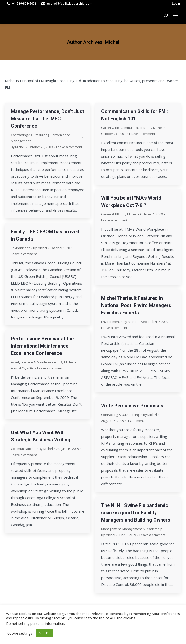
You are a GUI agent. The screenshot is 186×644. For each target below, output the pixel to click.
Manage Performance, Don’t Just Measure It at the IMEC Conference (47, 119)
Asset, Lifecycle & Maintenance (34, 362)
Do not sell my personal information (35, 623)
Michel (112, 42)
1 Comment (136, 421)
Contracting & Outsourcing (30, 135)
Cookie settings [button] (20, 633)
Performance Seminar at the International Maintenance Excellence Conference (42, 346)
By (18, 147)
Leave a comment (69, 147)
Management (111, 529)
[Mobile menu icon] (176, 15)
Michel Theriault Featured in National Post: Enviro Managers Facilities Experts (136, 305)
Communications (133, 128)
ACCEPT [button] (44, 633)
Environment (20, 248)
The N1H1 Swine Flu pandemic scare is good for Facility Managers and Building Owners (136, 513)
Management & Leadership (142, 529)
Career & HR (110, 128)
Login (176, 4)
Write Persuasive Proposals (132, 406)
